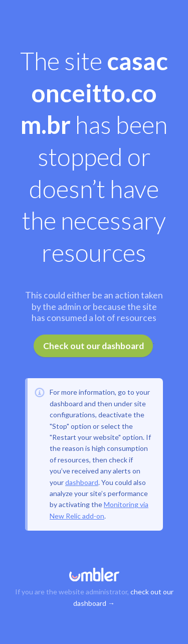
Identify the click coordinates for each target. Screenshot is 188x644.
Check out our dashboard (93, 346)
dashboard (82, 482)
